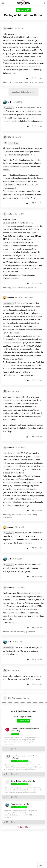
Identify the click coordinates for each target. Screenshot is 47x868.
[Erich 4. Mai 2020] (7, 805)
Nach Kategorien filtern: (23, 717)
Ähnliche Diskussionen (23, 92)
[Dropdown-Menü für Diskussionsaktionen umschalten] (45, 3)
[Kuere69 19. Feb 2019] (7, 757)
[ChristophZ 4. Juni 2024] (7, 730)
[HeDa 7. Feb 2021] (7, 782)
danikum (10, 108)
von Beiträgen (42, 865)
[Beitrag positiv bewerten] (28, 78)
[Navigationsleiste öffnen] (2, 3)
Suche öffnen (24, 827)
